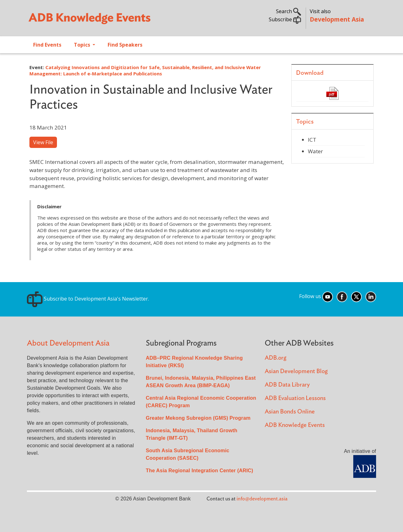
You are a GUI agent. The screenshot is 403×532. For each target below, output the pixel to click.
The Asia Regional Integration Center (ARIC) (199, 471)
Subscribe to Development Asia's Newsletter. (88, 299)
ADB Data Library (287, 385)
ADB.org (275, 358)
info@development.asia (262, 499)
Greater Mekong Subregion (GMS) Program (198, 418)
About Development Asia (68, 343)
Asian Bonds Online (290, 412)
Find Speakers (125, 45)
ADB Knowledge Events (295, 425)
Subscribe (285, 19)
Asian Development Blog (296, 371)
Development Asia (337, 19)
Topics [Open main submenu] (83, 45)
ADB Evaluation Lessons (295, 398)
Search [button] (288, 11)
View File (43, 142)
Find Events (47, 45)
